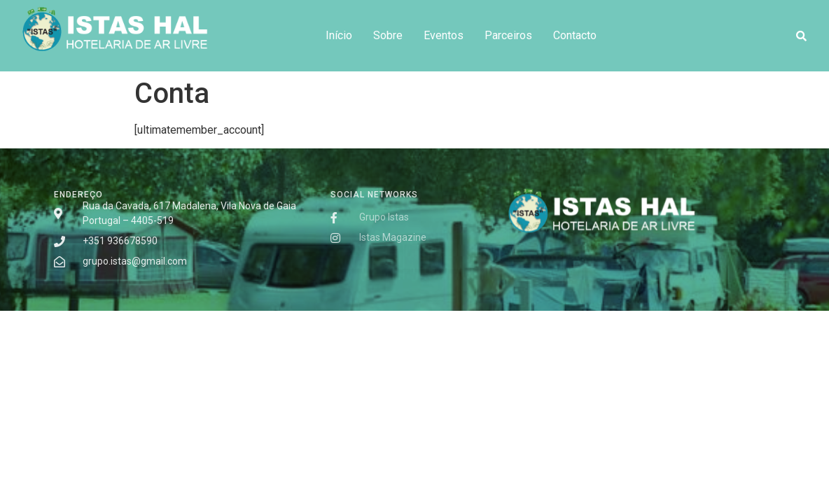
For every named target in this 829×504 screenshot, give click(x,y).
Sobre (388, 35)
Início (339, 35)
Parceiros (508, 35)
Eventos (444, 35)
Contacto (575, 35)
